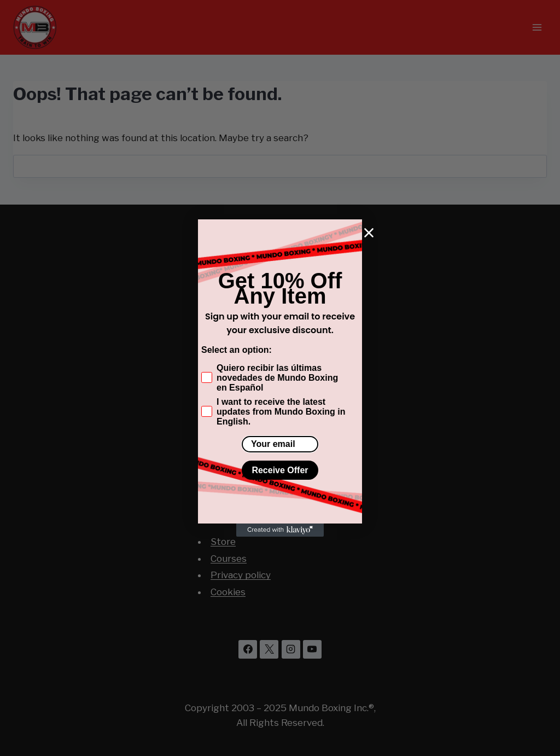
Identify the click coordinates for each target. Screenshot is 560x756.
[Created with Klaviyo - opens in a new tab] (280, 530)
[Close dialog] (369, 233)
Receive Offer (280, 470)
